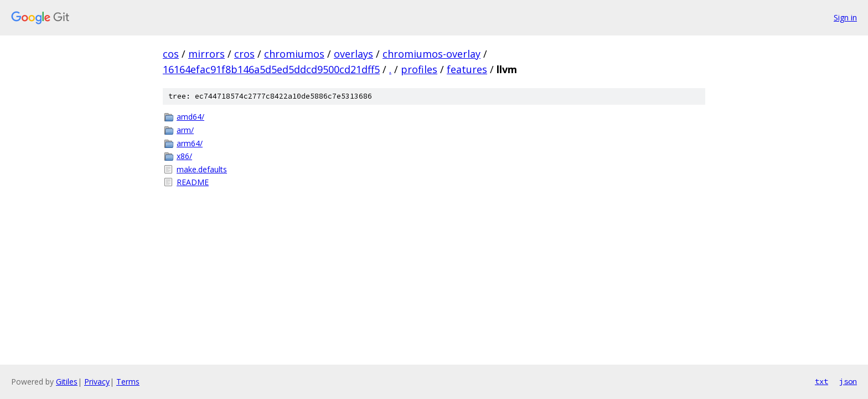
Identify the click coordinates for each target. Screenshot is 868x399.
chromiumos (294, 54)
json (848, 381)
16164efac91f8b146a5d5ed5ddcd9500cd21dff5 (271, 69)
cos (171, 54)
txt (821, 381)
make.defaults (202, 169)
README (193, 182)
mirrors (206, 54)
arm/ (185, 130)
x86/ (184, 156)
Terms (128, 382)
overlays (353, 54)
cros (244, 54)
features (467, 69)
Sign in (845, 17)
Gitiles (67, 382)
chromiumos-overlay (432, 54)
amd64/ (190, 117)
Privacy (97, 382)
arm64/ (190, 143)
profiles (419, 69)
